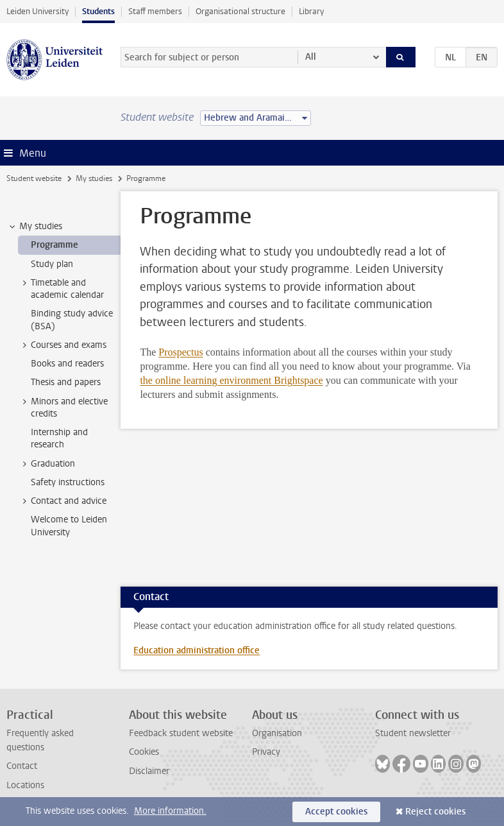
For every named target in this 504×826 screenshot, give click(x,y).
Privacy (266, 752)
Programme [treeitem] (55, 245)
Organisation (277, 733)
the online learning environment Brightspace (231, 380)
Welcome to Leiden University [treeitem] (69, 526)
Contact (22, 766)
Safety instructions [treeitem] (68, 482)
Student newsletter (413, 733)
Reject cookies (435, 812)
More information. (170, 811)
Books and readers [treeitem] (67, 364)
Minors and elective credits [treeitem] (63, 408)
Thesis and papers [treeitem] (66, 382)
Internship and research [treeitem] (59, 438)
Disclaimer (149, 771)
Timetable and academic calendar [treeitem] (61, 289)
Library (311, 11)
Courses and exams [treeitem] (63, 345)
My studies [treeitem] (35, 227)
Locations (25, 785)
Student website (34, 178)
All (311, 57)
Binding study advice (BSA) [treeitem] (72, 320)
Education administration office (197, 650)
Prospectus (181, 352)
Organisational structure (240, 11)
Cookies (144, 752)
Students (98, 11)
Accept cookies (336, 812)
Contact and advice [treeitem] (63, 501)
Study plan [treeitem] (52, 264)
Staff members (155, 11)
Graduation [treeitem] (47, 464)
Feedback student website (181, 733)
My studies (94, 178)
